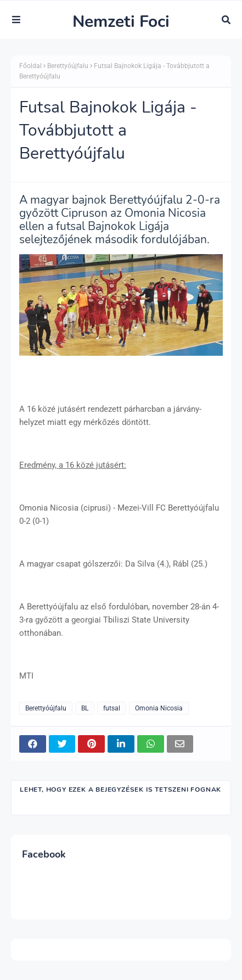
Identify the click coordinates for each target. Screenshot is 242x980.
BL (85, 708)
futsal (112, 708)
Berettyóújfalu (68, 66)
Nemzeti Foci (121, 22)
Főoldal (30, 66)
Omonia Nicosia (159, 708)
